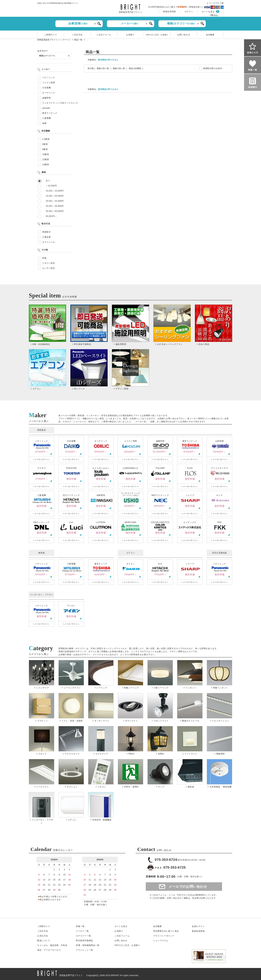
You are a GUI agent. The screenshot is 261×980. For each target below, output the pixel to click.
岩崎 (44, 123)
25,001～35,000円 (55, 206)
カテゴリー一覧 (83, 936)
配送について (44, 941)
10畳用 (46, 154)
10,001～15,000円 (55, 191)
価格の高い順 (119, 68)
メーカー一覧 (82, 931)
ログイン (189, 12)
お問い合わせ (184, 35)
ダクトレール (49, 242)
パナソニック (49, 78)
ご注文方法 (77, 35)
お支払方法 (43, 936)
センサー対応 (49, 268)
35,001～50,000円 (55, 211)
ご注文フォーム (104, 35)
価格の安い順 (103, 68)
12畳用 (46, 159)
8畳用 (45, 149)
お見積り (130, 35)
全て (48, 181)
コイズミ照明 (49, 83)
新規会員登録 (169, 12)
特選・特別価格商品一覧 (88, 945)
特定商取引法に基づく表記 (166, 931)
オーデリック (49, 93)
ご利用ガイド (51, 35)
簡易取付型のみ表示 (213, 68)
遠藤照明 (46, 98)
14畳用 (46, 165)
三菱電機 (46, 118)
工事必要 (46, 237)
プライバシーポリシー (164, 936)
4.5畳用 (46, 139)
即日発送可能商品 (84, 941)
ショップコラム (161, 941)
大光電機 (46, 88)
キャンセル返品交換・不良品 (52, 945)
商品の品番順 (135, 68)
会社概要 (210, 35)
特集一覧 (80, 926)
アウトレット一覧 (84, 950)
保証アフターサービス (49, 950)
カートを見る (208, 12)
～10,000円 (51, 186)
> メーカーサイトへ (41, 459)
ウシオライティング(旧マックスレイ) (60, 103)
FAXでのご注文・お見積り (157, 35)
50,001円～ (51, 216)
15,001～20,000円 (55, 196)
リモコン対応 (49, 263)
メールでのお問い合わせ (188, 887)
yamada (46, 108)
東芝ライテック (50, 113)
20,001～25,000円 (55, 201)
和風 (44, 258)
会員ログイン (198, 926)
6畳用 (45, 144)
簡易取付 (46, 232)
